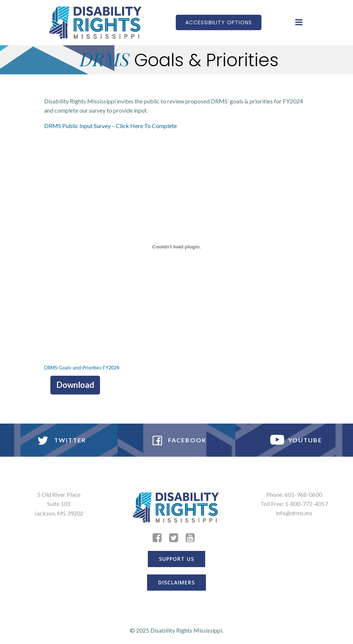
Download (75, 385)
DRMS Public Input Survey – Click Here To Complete (110, 126)
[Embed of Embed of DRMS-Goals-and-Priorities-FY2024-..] (176, 247)
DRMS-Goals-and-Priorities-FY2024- (82, 368)
